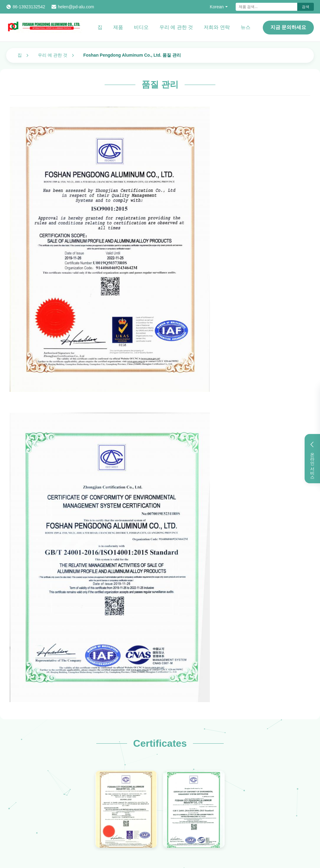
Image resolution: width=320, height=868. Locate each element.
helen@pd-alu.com (76, 7)
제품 (118, 27)
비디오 (141, 27)
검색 (306, 7)
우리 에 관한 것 (176, 27)
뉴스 (246, 27)
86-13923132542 (29, 7)
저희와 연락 (217, 27)
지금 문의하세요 (288, 27)
